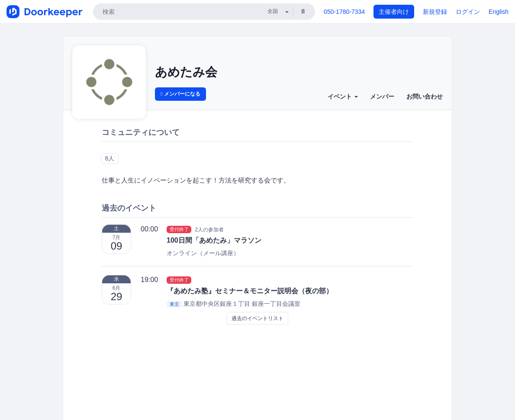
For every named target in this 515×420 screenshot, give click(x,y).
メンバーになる (180, 94)
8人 (109, 158)
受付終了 (179, 229)
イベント (343, 96)
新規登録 (435, 12)
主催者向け (394, 12)
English (499, 12)
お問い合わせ (425, 96)
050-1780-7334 (344, 12)
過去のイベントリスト (257, 318)
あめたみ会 (186, 72)
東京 (174, 304)
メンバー (382, 96)
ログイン (468, 12)
